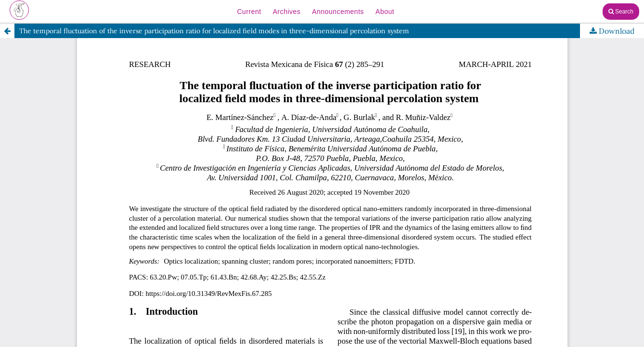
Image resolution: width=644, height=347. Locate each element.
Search (621, 12)
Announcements (338, 12)
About (385, 12)
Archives (287, 12)
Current (249, 12)
